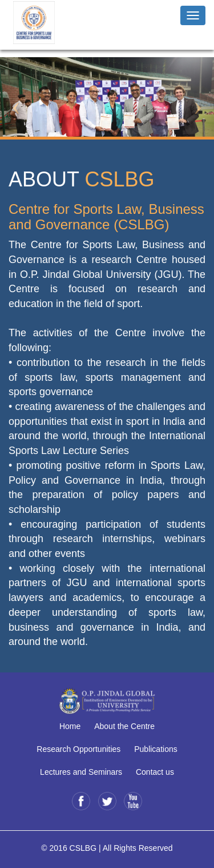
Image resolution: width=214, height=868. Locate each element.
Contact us (155, 772)
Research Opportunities (78, 749)
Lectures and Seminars (81, 772)
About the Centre (124, 726)
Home (70, 726)
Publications (156, 749)
